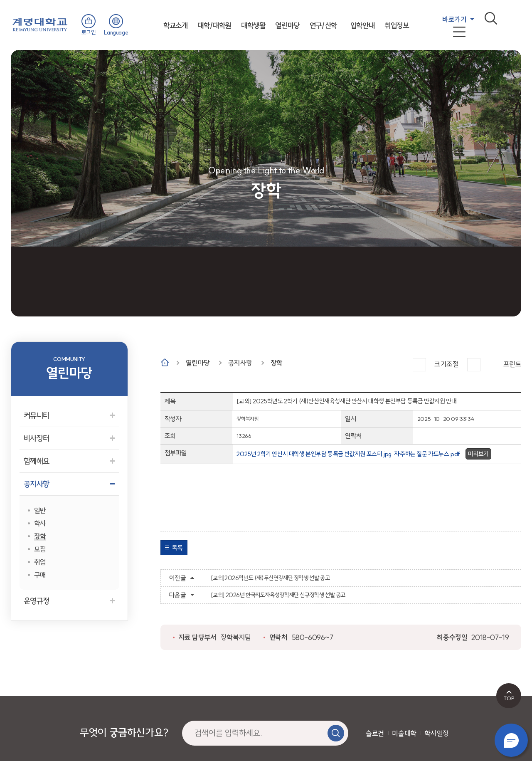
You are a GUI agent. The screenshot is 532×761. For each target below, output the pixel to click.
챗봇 (511, 740)
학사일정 (436, 733)
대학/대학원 (214, 26)
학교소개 (175, 26)
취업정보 (397, 26)
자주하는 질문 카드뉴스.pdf (427, 454)
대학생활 (253, 26)
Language (116, 32)
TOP (509, 698)
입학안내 (362, 26)
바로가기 (454, 19)
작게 (474, 365)
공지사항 (240, 363)
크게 (419, 365)
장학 (277, 363)
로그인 (89, 32)
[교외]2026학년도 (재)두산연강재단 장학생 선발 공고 (270, 578)
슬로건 (375, 733)
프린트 (512, 364)
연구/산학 (323, 26)
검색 (491, 18)
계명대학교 (40, 24)
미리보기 (478, 454)
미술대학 (404, 733)
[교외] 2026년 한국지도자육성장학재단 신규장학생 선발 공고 (278, 595)
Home (165, 362)
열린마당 (287, 26)
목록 (177, 548)
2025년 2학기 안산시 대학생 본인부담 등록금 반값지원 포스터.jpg (314, 454)
